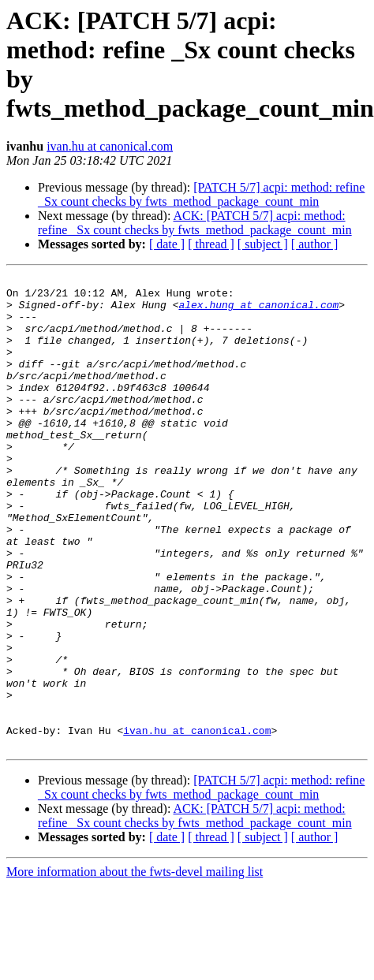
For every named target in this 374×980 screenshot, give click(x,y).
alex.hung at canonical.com (258, 311)
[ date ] (167, 244)
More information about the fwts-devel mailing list (135, 966)
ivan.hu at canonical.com (110, 146)
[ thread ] (211, 244)
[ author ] (315, 244)
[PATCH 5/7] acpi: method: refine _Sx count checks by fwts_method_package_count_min (201, 194)
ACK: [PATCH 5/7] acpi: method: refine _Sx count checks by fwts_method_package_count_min (195, 223)
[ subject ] (263, 244)
